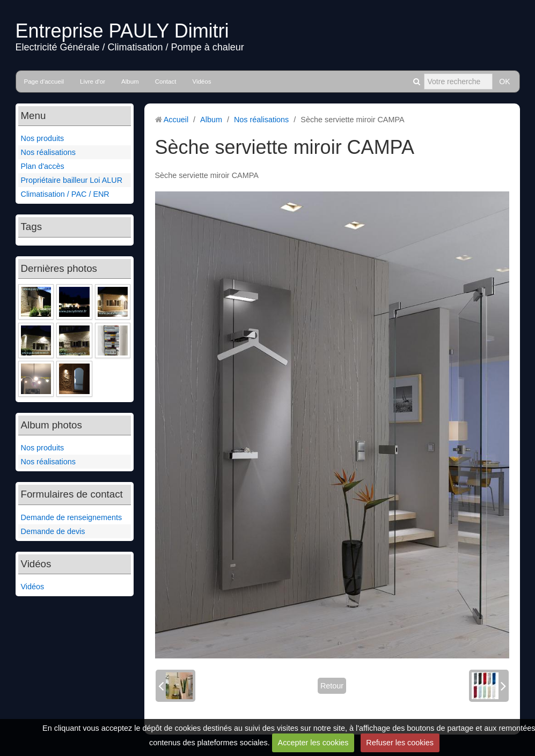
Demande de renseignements (72, 517)
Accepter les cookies (313, 743)
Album (130, 81)
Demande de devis (53, 531)
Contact (166, 81)
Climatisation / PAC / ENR (65, 194)
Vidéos (201, 81)
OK (504, 81)
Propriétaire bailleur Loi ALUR (72, 180)
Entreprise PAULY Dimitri (122, 31)
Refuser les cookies (400, 743)
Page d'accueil (44, 81)
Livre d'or (93, 81)
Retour (332, 686)
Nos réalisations (48, 152)
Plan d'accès (43, 166)
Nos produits (43, 138)
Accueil (176, 120)
